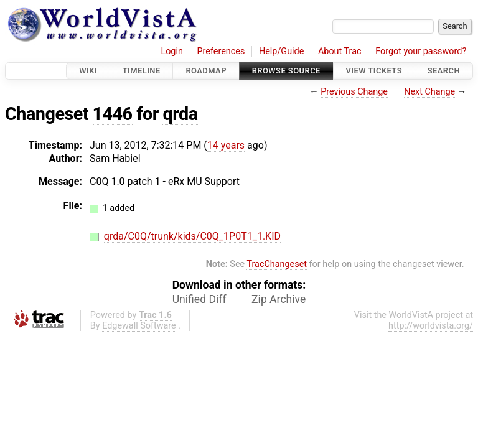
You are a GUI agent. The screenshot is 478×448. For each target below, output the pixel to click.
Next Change (429, 92)
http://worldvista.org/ (431, 326)
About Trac (340, 51)
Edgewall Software (139, 326)
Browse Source (286, 71)
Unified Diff (199, 299)
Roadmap (206, 71)
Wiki (88, 71)
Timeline (142, 71)
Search (444, 71)
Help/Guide (281, 51)
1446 (113, 114)
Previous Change (354, 92)
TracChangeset (277, 264)
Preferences (221, 51)
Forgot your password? (421, 51)
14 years (226, 145)
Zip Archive (279, 299)
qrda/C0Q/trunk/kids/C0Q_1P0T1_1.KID (192, 236)
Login (172, 51)
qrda (180, 114)
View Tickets (374, 71)
